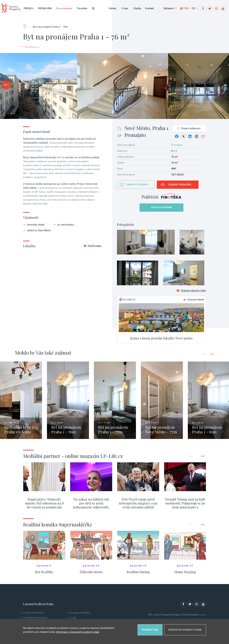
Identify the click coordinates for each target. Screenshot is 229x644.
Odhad (113, 8)
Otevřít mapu (93, 246)
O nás (125, 8)
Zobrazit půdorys (137, 185)
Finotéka (82, 8)
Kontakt (149, 8)
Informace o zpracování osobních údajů (78, 631)
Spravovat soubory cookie (185, 629)
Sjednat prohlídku (180, 185)
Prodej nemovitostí (33, 615)
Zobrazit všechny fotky (191, 293)
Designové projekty (80, 615)
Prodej (29, 8)
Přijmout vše (150, 629)
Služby (137, 8)
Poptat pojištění (161, 208)
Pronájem (45, 8)
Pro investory (64, 8)
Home (26, 25)
